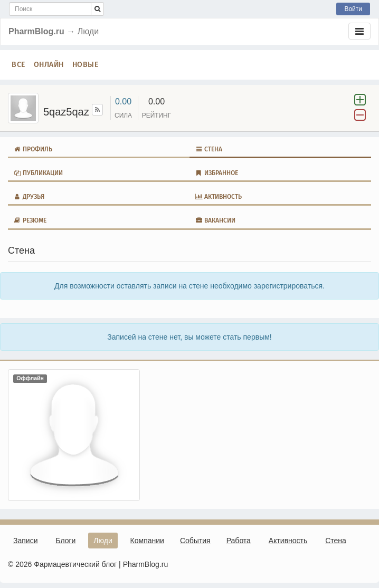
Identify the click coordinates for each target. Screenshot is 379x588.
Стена (209, 149)
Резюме (30, 220)
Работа (239, 541)
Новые (86, 65)
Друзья (29, 197)
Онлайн (49, 65)
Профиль (33, 149)
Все (18, 65)
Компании (147, 541)
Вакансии (215, 220)
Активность (218, 197)
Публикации (38, 173)
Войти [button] (353, 9)
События (195, 541)
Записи (25, 541)
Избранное (216, 173)
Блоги (65, 541)
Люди (103, 541)
